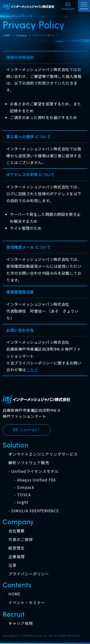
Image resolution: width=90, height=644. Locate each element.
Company (21, 35)
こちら (32, 370)
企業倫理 (17, 557)
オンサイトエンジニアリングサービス (43, 454)
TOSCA (24, 495)
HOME (7, 35)
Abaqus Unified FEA (36, 480)
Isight (23, 502)
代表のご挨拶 (21, 539)
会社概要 (17, 531)
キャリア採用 (21, 623)
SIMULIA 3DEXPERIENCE (35, 511)
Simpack (26, 487)
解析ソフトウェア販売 (29, 463)
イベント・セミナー (27, 602)
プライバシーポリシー (29, 574)
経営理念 (17, 548)
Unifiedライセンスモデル (35, 471)
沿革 (12, 565)
